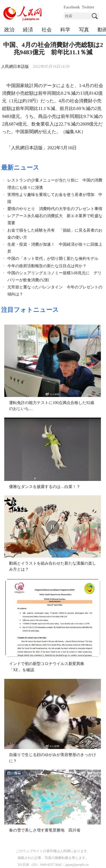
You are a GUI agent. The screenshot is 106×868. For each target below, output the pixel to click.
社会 (47, 30)
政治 (9, 30)
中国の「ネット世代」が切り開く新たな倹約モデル (53, 259)
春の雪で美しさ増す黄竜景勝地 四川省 (45, 830)
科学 (65, 30)
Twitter (88, 7)
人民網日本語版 (15, 67)
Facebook (72, 7)
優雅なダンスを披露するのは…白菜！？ (45, 487)
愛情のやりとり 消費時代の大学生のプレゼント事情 (55, 209)
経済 (28, 30)
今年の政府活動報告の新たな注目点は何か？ (47, 266)
